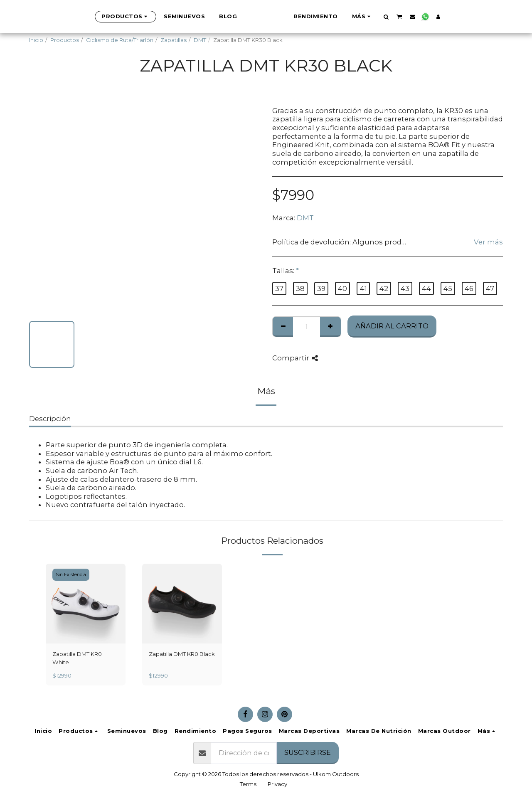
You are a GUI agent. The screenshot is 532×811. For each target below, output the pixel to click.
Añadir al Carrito (392, 326)
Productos (65, 40)
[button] (427, 17)
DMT (200, 40)
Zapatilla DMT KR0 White (77, 658)
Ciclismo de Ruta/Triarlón (120, 40)
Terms (248, 784)
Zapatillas (174, 40)
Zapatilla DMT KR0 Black (182, 654)
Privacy (277, 784)
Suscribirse (308, 752)
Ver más (488, 242)
